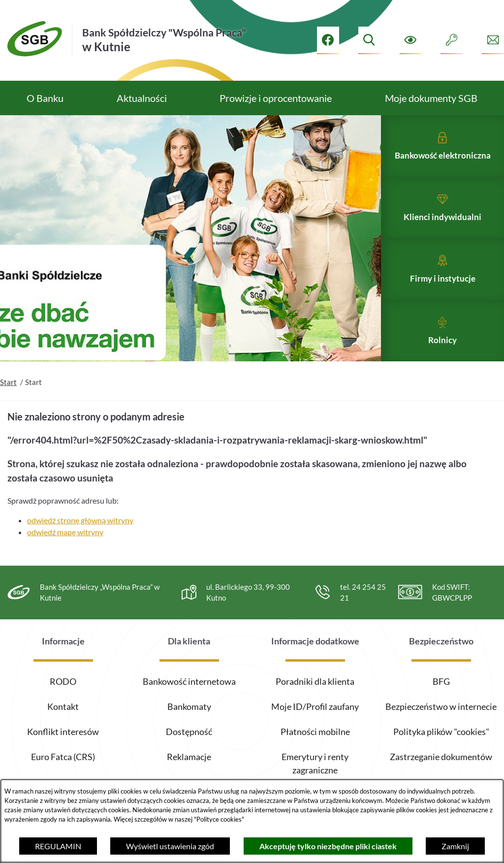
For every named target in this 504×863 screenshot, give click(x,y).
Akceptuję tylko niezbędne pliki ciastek (328, 846)
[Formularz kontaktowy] (493, 40)
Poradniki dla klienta (315, 681)
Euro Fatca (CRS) (63, 757)
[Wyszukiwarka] (369, 40)
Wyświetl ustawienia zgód (170, 846)
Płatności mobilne (315, 732)
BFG (441, 681)
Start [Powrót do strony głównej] (8, 406)
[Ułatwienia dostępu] (411, 40)
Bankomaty (189, 706)
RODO (63, 681)
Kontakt (63, 706)
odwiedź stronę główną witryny (80, 544)
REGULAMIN (58, 846)
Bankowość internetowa (189, 681)
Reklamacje (189, 757)
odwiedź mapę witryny (65, 556)
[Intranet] (452, 40)
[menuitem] (45, 98)
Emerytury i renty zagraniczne (315, 763)
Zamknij (455, 846)
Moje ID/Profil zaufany (315, 706)
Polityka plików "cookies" (441, 732)
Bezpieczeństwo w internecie (441, 706)
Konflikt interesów (63, 732)
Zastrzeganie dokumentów (441, 757)
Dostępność (189, 732)
